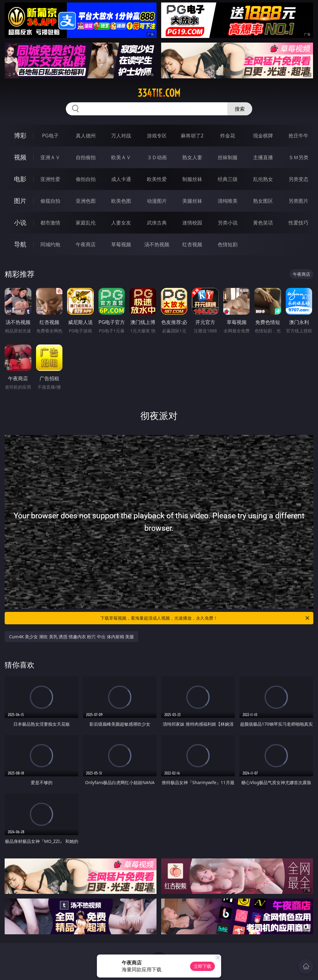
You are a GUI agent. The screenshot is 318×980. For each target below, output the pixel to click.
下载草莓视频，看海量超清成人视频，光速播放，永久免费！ (205, 618)
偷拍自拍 (86, 179)
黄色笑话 (263, 223)
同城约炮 (50, 244)
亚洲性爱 (50, 179)
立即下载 (202, 966)
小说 (20, 222)
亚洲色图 (86, 201)
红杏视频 (192, 244)
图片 (20, 201)
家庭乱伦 (86, 223)
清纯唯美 (228, 201)
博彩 (20, 135)
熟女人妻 (192, 157)
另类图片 (298, 201)
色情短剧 (228, 244)
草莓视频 (121, 244)
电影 (20, 179)
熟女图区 (263, 201)
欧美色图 (121, 201)
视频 (20, 157)
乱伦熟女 (263, 179)
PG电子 (50, 136)
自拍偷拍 (86, 157)
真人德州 (86, 136)
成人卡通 (121, 179)
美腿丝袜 (192, 201)
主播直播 (263, 157)
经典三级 (228, 179)
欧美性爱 (157, 179)
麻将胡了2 (192, 136)
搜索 (240, 109)
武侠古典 (157, 223)
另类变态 (298, 179)
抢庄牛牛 (298, 136)
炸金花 (228, 136)
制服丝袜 (192, 179)
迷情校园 (192, 223)
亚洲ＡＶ (50, 157)
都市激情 (50, 223)
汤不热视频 (157, 244)
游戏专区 (157, 136)
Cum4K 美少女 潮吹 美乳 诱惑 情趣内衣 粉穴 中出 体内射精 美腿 (71, 637)
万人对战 (121, 136)
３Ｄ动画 (157, 157)
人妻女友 (121, 223)
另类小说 (228, 223)
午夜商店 (86, 244)
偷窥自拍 (50, 201)
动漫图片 (157, 201)
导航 (20, 244)
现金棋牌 (263, 136)
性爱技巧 (298, 223)
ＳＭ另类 (298, 157)
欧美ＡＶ (121, 157)
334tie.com (159, 93)
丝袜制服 (228, 157)
